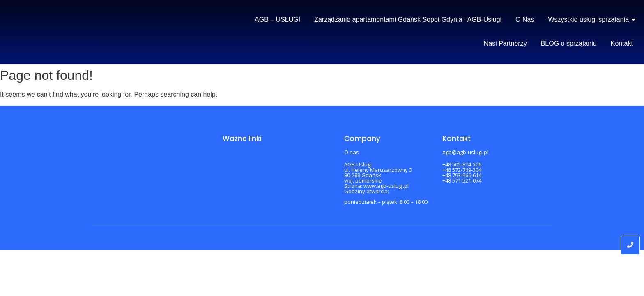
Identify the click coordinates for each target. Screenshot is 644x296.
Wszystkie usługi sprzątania (590, 20)
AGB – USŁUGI (277, 20)
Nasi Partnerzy (505, 43)
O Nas (525, 20)
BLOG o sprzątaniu (569, 43)
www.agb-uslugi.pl (386, 186)
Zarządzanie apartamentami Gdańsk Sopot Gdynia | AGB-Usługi (408, 20)
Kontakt (622, 43)
